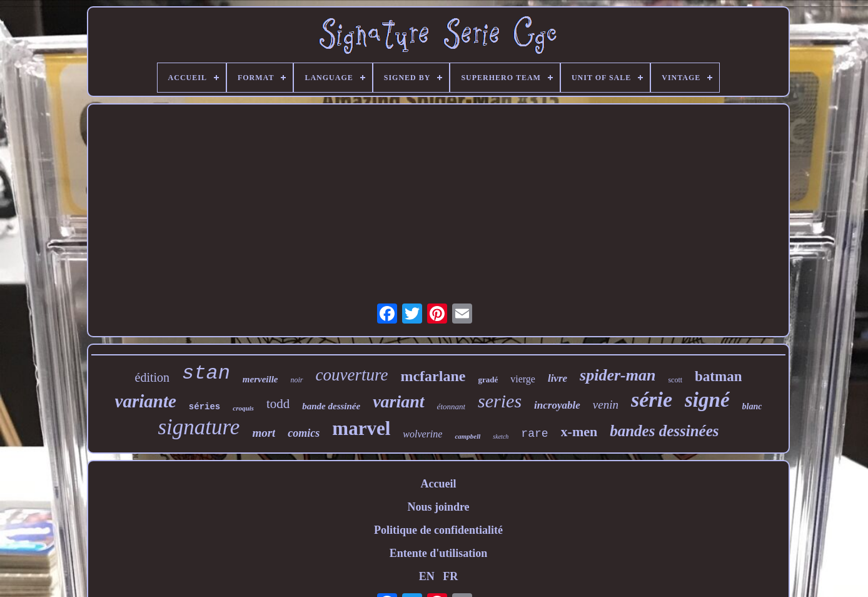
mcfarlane (433, 376)
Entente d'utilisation (439, 553)
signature (199, 427)
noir (297, 380)
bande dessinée (331, 406)
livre (558, 378)
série (652, 400)
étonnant (452, 406)
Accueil (438, 484)
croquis (243, 408)
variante (146, 401)
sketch (501, 436)
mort (264, 433)
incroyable (557, 405)
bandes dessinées (664, 431)
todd (278, 404)
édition (153, 377)
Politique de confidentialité (438, 530)
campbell (467, 436)
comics (304, 433)
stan (206, 373)
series (500, 401)
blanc (752, 406)
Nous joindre (438, 507)
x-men (579, 431)
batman (718, 376)
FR (450, 576)
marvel (361, 428)
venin (606, 405)
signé (707, 400)
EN (427, 576)
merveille (260, 379)
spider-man (618, 375)
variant (398, 401)
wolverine (422, 434)
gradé (488, 380)
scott (675, 380)
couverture (352, 375)
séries (204, 407)
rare (534, 434)
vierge (523, 379)
